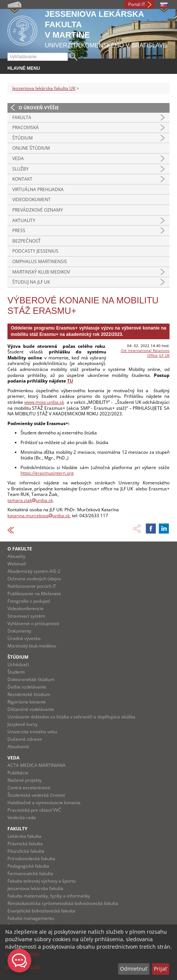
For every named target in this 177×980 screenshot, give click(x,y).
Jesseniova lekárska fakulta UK (44, 88)
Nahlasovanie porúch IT (32, 586)
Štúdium (23, 138)
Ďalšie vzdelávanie (27, 687)
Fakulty (17, 829)
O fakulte (20, 549)
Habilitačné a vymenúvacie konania (44, 803)
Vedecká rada (22, 817)
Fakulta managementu (31, 918)
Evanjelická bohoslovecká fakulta (41, 911)
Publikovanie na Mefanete (34, 594)
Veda (18, 158)
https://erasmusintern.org (47, 473)
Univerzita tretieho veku (32, 732)
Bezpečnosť (26, 241)
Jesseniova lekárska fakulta (35, 888)
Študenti (16, 672)
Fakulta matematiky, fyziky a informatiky (49, 896)
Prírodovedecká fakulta (31, 859)
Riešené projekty (25, 780)
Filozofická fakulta (26, 851)
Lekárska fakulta (24, 836)
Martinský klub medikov (41, 272)
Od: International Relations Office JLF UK (145, 353)
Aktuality (24, 220)
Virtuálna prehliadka (38, 189)
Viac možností (22, 967)
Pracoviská (26, 127)
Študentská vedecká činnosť (36, 795)
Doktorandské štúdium (31, 679)
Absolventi (18, 747)
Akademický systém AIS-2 (34, 571)
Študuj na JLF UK (31, 282)
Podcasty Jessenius (35, 251)
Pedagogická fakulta (28, 866)
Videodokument (31, 199)
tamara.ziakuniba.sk (30, 500)
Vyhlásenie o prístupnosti (33, 623)
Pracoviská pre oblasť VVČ (34, 810)
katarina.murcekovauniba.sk (39, 516)
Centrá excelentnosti (29, 788)
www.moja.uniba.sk (44, 402)
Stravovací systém (26, 616)
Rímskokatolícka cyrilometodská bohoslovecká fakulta (63, 903)
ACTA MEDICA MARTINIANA (37, 765)
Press (19, 230)
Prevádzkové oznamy (38, 210)
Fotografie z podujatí (29, 601)
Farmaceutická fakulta (30, 873)
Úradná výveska (24, 638)
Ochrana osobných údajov (34, 579)
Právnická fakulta (25, 844)
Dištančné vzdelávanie (31, 709)
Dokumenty (19, 631)
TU (70, 381)
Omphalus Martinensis (40, 261)
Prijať (160, 969)
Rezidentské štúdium (29, 694)
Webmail (17, 564)
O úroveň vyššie (39, 108)
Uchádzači (18, 664)
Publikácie (18, 773)
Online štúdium (31, 148)
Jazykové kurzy (23, 724)
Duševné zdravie (25, 739)
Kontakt (22, 179)
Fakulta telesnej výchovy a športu (42, 881)
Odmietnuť (134, 969)
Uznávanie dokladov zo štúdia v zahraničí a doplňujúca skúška (71, 717)
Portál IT (137, 4)
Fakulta (22, 117)
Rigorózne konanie (27, 702)
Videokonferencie (26, 608)
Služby (20, 169)
